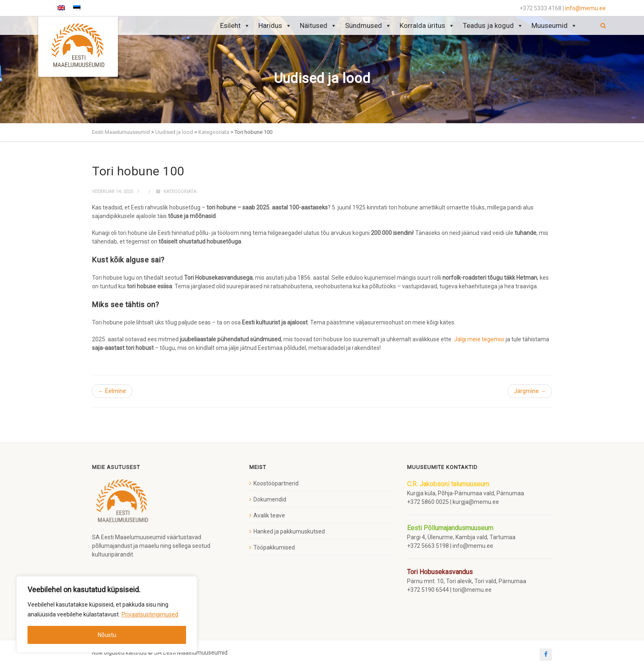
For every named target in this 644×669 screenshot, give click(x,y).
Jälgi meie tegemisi (479, 339)
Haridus (275, 26)
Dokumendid (270, 499)
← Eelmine (112, 391)
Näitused (318, 26)
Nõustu (107, 635)
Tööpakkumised (274, 547)
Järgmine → (530, 391)
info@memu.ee (585, 8)
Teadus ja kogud (493, 26)
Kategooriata (180, 192)
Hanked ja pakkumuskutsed (289, 531)
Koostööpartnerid (276, 483)
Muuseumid (554, 26)
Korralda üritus (427, 26)
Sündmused (368, 26)
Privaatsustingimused (150, 614)
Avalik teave (269, 515)
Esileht (235, 26)
